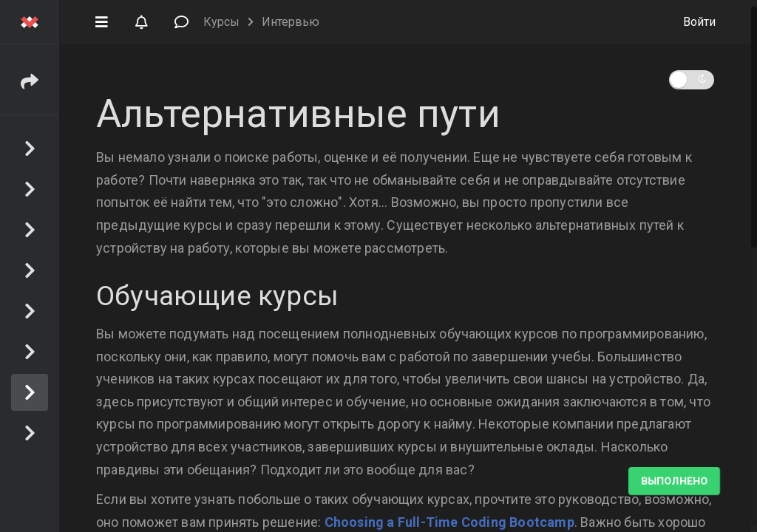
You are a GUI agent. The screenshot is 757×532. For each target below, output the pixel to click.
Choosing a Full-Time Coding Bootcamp (449, 522)
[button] (101, 21)
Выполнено (674, 481)
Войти (699, 22)
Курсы (221, 22)
